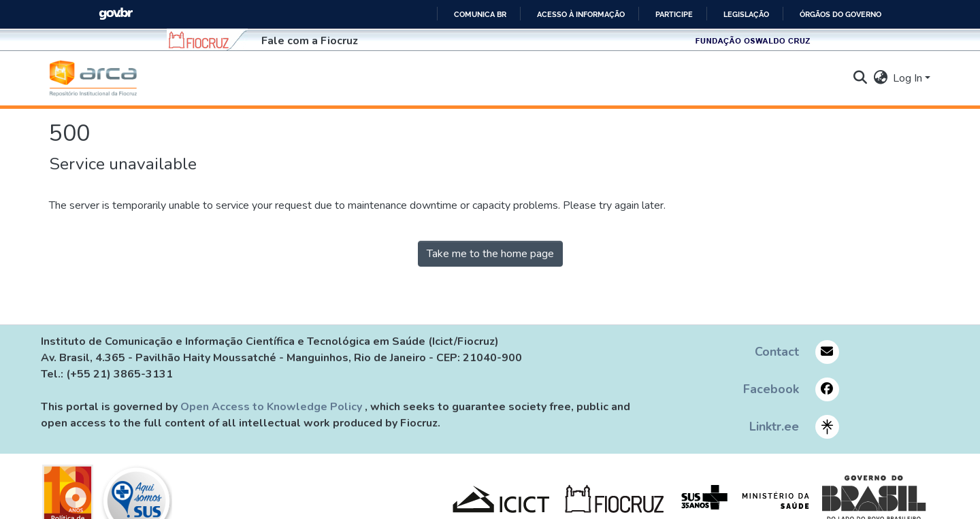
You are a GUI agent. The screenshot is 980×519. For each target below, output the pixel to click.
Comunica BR (480, 14)
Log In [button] (909, 78)
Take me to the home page (490, 254)
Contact (777, 352)
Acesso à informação (581, 14)
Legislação (746, 14)
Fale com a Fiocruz (310, 41)
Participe (674, 14)
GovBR (116, 14)
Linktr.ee (774, 426)
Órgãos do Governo (840, 14)
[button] (93, 78)
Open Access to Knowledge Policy (273, 407)
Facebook (771, 389)
